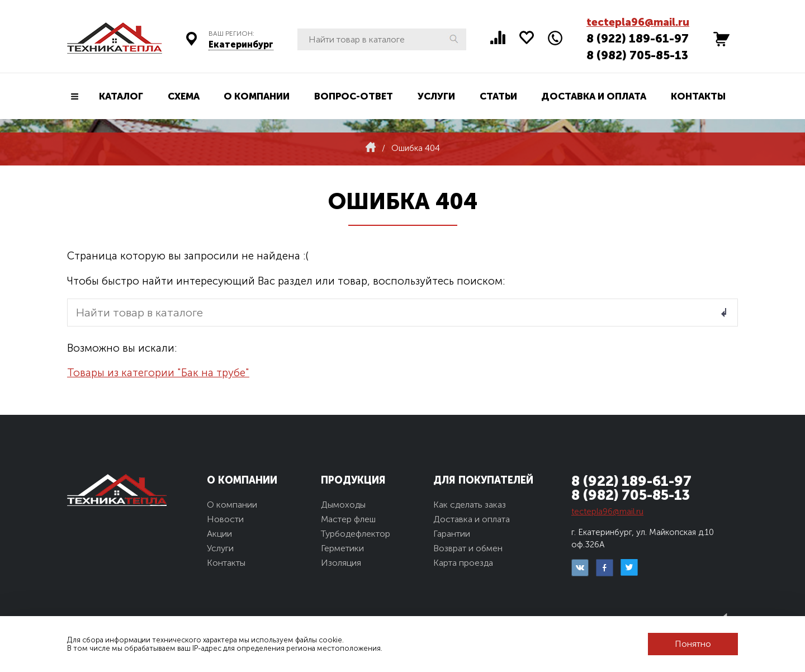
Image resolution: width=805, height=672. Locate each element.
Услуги (436, 96)
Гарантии (452, 534)
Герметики (342, 548)
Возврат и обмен (468, 548)
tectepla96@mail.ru (638, 22)
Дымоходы (343, 505)
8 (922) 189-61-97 (638, 38)
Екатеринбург (241, 44)
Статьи (498, 96)
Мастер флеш (348, 519)
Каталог (121, 96)
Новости (225, 519)
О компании (257, 96)
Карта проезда (463, 563)
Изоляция (341, 563)
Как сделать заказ (470, 505)
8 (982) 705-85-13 (637, 55)
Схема (184, 96)
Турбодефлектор (356, 534)
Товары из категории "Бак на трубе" (158, 373)
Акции (219, 534)
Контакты (698, 96)
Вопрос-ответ (354, 96)
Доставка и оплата (594, 96)
